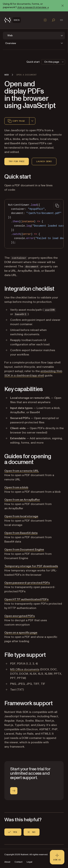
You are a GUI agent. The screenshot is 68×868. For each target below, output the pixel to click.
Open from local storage (21, 516)
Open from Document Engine (24, 550)
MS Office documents (25, 669)
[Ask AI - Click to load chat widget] (57, 857)
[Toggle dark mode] (45, 20)
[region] (34, 224)
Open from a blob (16, 487)
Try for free (17, 161)
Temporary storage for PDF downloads (31, 566)
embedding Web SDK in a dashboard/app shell (33, 373)
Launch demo (44, 161)
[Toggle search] (53, 20)
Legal (29, 862)
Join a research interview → (33, 7)
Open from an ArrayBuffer (22, 500)
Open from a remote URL (22, 471)
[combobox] (32, 121)
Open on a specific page (21, 633)
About (7, 862)
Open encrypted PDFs (20, 616)
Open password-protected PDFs (27, 583)
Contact (18, 862)
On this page (54, 62)
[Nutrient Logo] (13, 20)
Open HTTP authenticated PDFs (26, 599)
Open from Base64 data (21, 533)
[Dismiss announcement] (63, 6)
